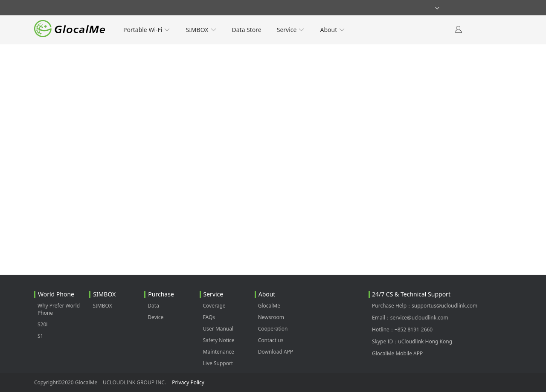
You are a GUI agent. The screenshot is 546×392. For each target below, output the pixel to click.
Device (155, 317)
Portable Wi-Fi (147, 30)
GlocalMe (269, 306)
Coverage (214, 306)
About (333, 30)
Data (153, 306)
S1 (40, 336)
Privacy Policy (188, 382)
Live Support (218, 363)
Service (291, 30)
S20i (42, 324)
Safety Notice (219, 340)
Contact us (271, 340)
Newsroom (271, 317)
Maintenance (219, 352)
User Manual (218, 329)
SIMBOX (201, 30)
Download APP (276, 352)
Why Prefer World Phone (59, 309)
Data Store (247, 30)
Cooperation (273, 329)
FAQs (209, 317)
